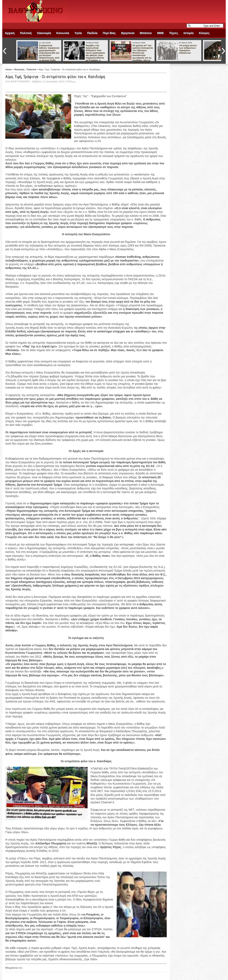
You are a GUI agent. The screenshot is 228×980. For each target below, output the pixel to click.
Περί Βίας (109, 33)
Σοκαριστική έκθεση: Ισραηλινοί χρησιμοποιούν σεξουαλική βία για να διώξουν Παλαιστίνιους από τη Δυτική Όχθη (49, 53)
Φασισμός (20, 69)
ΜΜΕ (160, 33)
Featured (32, 69)
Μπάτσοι (146, 33)
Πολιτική (26, 33)
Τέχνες (174, 33)
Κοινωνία (63, 33)
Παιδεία (92, 33)
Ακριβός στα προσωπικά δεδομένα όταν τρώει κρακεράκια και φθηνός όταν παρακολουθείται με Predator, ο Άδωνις (84, 54)
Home (9, 69)
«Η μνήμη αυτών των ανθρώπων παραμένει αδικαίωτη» (188, 49)
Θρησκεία (128, 33)
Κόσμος (204, 33)
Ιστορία (189, 33)
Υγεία (78, 33)
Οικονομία (44, 33)
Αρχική (10, 33)
